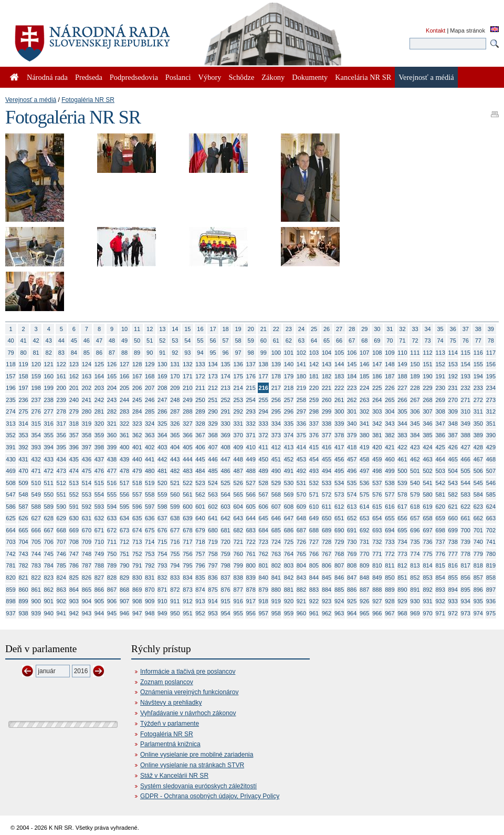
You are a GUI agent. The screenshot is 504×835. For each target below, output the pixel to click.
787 (87, 565)
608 (289, 507)
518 (137, 483)
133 (200, 364)
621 (453, 507)
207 (150, 388)
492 (301, 471)
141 (301, 364)
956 (251, 613)
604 (238, 507)
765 (301, 554)
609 (301, 507)
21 (264, 329)
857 (478, 578)
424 (427, 447)
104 (327, 353)
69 (377, 341)
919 (276, 601)
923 (327, 601)
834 (187, 578)
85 (87, 353)
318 (74, 424)
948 (150, 613)
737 (440, 542)
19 (238, 329)
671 (99, 530)
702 (491, 530)
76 (466, 341)
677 (175, 530)
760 (238, 554)
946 (124, 613)
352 (10, 435)
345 (415, 424)
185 (364, 376)
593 (99, 507)
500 (402, 471)
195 (491, 376)
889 (390, 590)
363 (150, 435)
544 (466, 483)
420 (377, 447)
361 (124, 435)
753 (150, 554)
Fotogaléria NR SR (88, 100)
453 (301, 459)
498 (377, 471)
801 (264, 565)
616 (390, 507)
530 (289, 483)
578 (402, 494)
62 (289, 341)
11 (137, 329)
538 (390, 483)
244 (124, 400)
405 (187, 447)
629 (61, 518)
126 (112, 364)
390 (491, 435)
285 (150, 411)
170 (175, 376)
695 (402, 530)
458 (364, 459)
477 (112, 471)
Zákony (273, 77)
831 (150, 578)
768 (339, 554)
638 (175, 518)
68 (364, 341)
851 (402, 578)
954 (225, 613)
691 (352, 530)
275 (23, 411)
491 (289, 471)
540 (415, 483)
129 (150, 364)
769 (352, 554)
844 (314, 578)
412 (276, 447)
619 (427, 507)
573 (339, 494)
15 (187, 329)
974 (478, 613)
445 (200, 459)
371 (251, 435)
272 (478, 400)
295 (276, 411)
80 (23, 353)
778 (466, 554)
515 (99, 483)
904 (87, 601)
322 (124, 424)
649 (314, 518)
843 (301, 578)
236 (23, 400)
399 (112, 447)
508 (10, 483)
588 (36, 507)
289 (200, 411)
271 (466, 400)
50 (137, 341)
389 (478, 435)
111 (415, 353)
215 (251, 388)
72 (415, 341)
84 (74, 353)
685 (276, 530)
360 (112, 435)
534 (339, 483)
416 (327, 447)
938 (23, 613)
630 (74, 518)
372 (264, 435)
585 (491, 494)
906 (112, 601)
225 (377, 388)
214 (238, 388)
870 (150, 590)
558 (150, 494)
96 (225, 353)
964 (352, 613)
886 (352, 590)
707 (61, 542)
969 (415, 613)
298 (314, 411)
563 (213, 494)
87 (112, 353)
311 (478, 411)
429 (491, 447)
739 (466, 542)
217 (276, 388)
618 (415, 507)
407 (213, 447)
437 (99, 459)
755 (175, 554)
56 (213, 341)
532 (314, 483)
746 (61, 554)
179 (289, 376)
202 (87, 388)
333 (264, 424)
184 (352, 376)
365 (175, 435)
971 (440, 613)
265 (390, 400)
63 (301, 341)
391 (10, 447)
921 (301, 601)
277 (49, 411)
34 (427, 329)
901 (49, 601)
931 (427, 601)
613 (352, 507)
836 (213, 578)
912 (187, 601)
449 (251, 459)
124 (87, 364)
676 (162, 530)
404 (175, 447)
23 (289, 329)
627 (36, 518)
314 (23, 424)
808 (352, 565)
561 (187, 494)
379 (352, 435)
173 (213, 376)
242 (99, 400)
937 (10, 613)
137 (251, 364)
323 (137, 424)
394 (49, 447)
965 (364, 613)
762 (264, 554)
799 (238, 565)
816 (453, 565)
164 (99, 376)
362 (137, 435)
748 (87, 554)
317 (61, 424)
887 (364, 590)
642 (225, 518)
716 (175, 542)
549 (36, 494)
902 (61, 601)
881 (289, 590)
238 (49, 400)
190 (427, 376)
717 (187, 542)
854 (440, 578)
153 (453, 364)
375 (301, 435)
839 (251, 578)
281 (99, 411)
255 (264, 400)
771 (377, 554)
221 (327, 388)
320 (99, 424)
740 (478, 542)
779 (478, 554)
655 (390, 518)
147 (377, 364)
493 (314, 471)
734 (402, 542)
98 (251, 353)
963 (339, 613)
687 (301, 530)
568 (276, 494)
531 (301, 483)
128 (137, 364)
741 (491, 542)
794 (175, 565)
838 (238, 578)
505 (466, 471)
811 (390, 565)
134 (213, 364)
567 (264, 494)
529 (276, 483)
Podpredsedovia (134, 77)
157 (10, 376)
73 (427, 341)
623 (478, 507)
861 (36, 590)
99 (264, 353)
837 (225, 578)
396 (74, 447)
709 (87, 542)
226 (390, 388)
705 (36, 542)
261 (339, 400)
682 (238, 530)
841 (276, 578)
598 (162, 507)
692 (364, 530)
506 (478, 471)
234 (491, 388)
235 (10, 400)
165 (112, 376)
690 (339, 530)
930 (415, 601)
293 (251, 411)
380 (364, 435)
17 (213, 329)
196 (10, 388)
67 (352, 341)
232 (466, 388)
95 (213, 353)
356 (61, 435)
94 (200, 353)
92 (175, 353)
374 (289, 435)
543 (453, 483)
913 (200, 601)
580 (427, 494)
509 (23, 483)
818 (478, 565)
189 (415, 376)
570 (301, 494)
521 (175, 483)
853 (427, 578)
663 (491, 518)
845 (327, 578)
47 (99, 341)
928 (390, 601)
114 (453, 353)
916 (238, 601)
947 (137, 613)
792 (150, 565)
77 (478, 341)
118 (10, 364)
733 (390, 542)
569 (289, 494)
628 (49, 518)
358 (87, 435)
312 (491, 411)
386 (440, 435)
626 (23, 518)
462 (415, 459)
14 (175, 329)
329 (213, 424)
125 (99, 364)
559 (162, 494)
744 (36, 554)
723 (264, 542)
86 (99, 353)
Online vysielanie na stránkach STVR (192, 765)
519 (150, 483)
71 (402, 341)
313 (10, 424)
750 (112, 554)
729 (339, 542)
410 (251, 447)
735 (415, 542)
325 (162, 424)
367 (200, 435)
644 (251, 518)
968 (402, 613)
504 (453, 471)
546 (491, 483)
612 (339, 507)
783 (36, 565)
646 (276, 518)
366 (187, 435)
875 (213, 590)
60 (264, 341)
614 (364, 507)
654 (377, 518)
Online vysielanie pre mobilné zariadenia (197, 755)
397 (87, 447)
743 (23, 554)
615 (377, 507)
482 (175, 471)
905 (99, 601)
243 (112, 400)
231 (453, 388)
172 (200, 376)
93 (187, 353)
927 (377, 601)
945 (112, 613)
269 (440, 400)
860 (23, 590)
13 (162, 329)
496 (352, 471)
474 (74, 471)
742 (10, 554)
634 (124, 518)
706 (49, 542)
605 (251, 507)
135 (225, 364)
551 (61, 494)
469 (10, 471)
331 (238, 424)
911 (175, 601)
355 (49, 435)
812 (402, 565)
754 (162, 554)
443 (175, 459)
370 (238, 435)
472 (49, 471)
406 (200, 447)
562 (200, 494)
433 (49, 459)
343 (390, 424)
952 (200, 613)
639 (187, 518)
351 (491, 424)
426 (453, 447)
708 (74, 542)
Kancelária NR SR (363, 77)
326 (175, 424)
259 (314, 400)
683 (251, 530)
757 (200, 554)
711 (112, 542)
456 (339, 459)
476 (99, 471)
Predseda (89, 77)
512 (61, 483)
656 (402, 518)
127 (124, 364)
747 (74, 554)
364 (162, 435)
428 (478, 447)
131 (175, 364)
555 (112, 494)
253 (238, 400)
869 (137, 590)
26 (327, 329)
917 (251, 601)
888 (377, 590)
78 (491, 341)
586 (10, 507)
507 (491, 471)
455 (327, 459)
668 (61, 530)
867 (112, 590)
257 (289, 400)
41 (23, 341)
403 (162, 447)
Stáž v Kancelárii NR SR (174, 776)
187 (390, 376)
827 (99, 578)
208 (162, 388)
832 (162, 578)
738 (453, 542)
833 (175, 578)
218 (289, 388)
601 (200, 507)
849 (377, 578)
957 (264, 613)
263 (364, 400)
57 (225, 341)
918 (264, 601)
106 (352, 353)
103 (314, 353)
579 (415, 494)
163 (87, 376)
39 (491, 329)
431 (23, 459)
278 (61, 411)
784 (49, 565)
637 (162, 518)
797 (213, 565)
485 (213, 471)
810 (377, 565)
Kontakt (435, 30)
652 (352, 518)
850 (390, 578)
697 (427, 530)
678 (187, 530)
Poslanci (178, 77)
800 (251, 565)
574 (352, 494)
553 (87, 494)
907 (124, 601)
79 (10, 353)
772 (390, 554)
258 (301, 400)
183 (339, 376)
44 (61, 341)
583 (466, 494)
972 (453, 613)
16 (200, 329)
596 (137, 507)
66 (339, 341)
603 (225, 507)
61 (276, 341)
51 (150, 341)
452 (289, 459)
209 (175, 388)
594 (112, 507)
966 (377, 613)
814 (427, 565)
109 (390, 353)
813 (415, 565)
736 (427, 542)
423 (415, 447)
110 (402, 353)
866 (99, 590)
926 (364, 601)
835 (200, 578)
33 (415, 329)
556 (124, 494)
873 (187, 590)
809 (364, 565)
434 (61, 459)
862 (49, 590)
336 (301, 424)
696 (415, 530)
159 (36, 376)
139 (276, 364)
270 (453, 400)
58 (238, 341)
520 (162, 483)
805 (314, 565)
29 (364, 329)
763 (276, 554)
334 (276, 424)
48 (112, 341)
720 (225, 542)
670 (87, 530)
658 (427, 518)
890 (402, 590)
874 (200, 590)
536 (364, 483)
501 (415, 471)
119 (23, 364)
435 (74, 459)
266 (402, 400)
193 (466, 376)
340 (352, 424)
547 (10, 494)
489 (264, 471)
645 (264, 518)
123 (74, 364)
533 (327, 483)
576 (377, 494)
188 (402, 376)
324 (150, 424)
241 (87, 400)
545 (478, 483)
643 (238, 518)
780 (491, 554)
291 (225, 411)
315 (36, 424)
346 (427, 424)
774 (415, 554)
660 (453, 518)
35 (440, 329)
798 (225, 565)
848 (364, 578)
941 (61, 613)
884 (327, 590)
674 (137, 530)
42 (36, 341)
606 (264, 507)
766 (314, 554)
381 (377, 435)
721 (238, 542)
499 (390, 471)
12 (150, 329)
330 (225, 424)
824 (61, 578)
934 (466, 601)
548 (23, 494)
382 (390, 435)
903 (74, 601)
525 (225, 483)
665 (23, 530)
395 (61, 447)
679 (200, 530)
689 (327, 530)
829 (124, 578)
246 (150, 400)
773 (402, 554)
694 (390, 530)
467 (478, 459)
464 (440, 459)
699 (453, 530)
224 (364, 388)
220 (314, 388)
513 (74, 483)
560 (175, 494)
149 (402, 364)
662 (478, 518)
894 (453, 590)
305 (402, 411)
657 (415, 518)
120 (36, 364)
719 (213, 542)
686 (289, 530)
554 (99, 494)
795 (187, 565)
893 (440, 590)
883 (314, 590)
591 (74, 507)
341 (364, 424)
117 (491, 353)
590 (61, 507)
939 (36, 613)
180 (301, 376)
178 (276, 376)
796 (200, 565)
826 (87, 578)
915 (225, 601)
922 (314, 601)
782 (23, 565)
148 (390, 364)
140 (289, 364)
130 (162, 364)
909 (150, 601)
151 (427, 364)
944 (99, 613)
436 (87, 459)
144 (339, 364)
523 (200, 483)
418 (352, 447)
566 (251, 494)
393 (36, 447)
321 (112, 424)
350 (478, 424)
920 (289, 601)
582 (453, 494)
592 (87, 507)
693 (377, 530)
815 (440, 565)
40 (10, 341)
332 (251, 424)
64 (314, 341)
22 (276, 329)
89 (137, 353)
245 (137, 400)
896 (478, 590)
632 (99, 518)
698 (440, 530)
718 (200, 542)
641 (213, 518)
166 (124, 376)
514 (87, 483)
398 (99, 447)
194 (478, 376)
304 (390, 411)
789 (112, 565)
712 (124, 542)
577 (390, 494)
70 (390, 341)
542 (440, 483)
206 (137, 388)
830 (137, 578)
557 (137, 494)
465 (453, 459)
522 (187, 483)
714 (150, 542)
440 (137, 459)
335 (289, 424)
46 (87, 341)
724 (276, 542)
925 (352, 601)
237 (36, 400)
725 (289, 542)
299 (327, 411)
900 (36, 601)
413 (289, 447)
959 (289, 613)
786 (74, 565)
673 (124, 530)
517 (124, 483)
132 (187, 364)
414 (301, 447)
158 (23, 376)
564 (225, 494)
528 (264, 483)
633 (112, 518)
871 (162, 590)
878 (251, 590)
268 (427, 400)
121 (49, 364)
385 (427, 435)
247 (162, 400)
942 (74, 613)
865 (87, 590)
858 (491, 578)
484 (200, 471)
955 (238, 613)
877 (238, 590)
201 (74, 388)
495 (339, 471)
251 (213, 400)
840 (264, 578)
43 (49, 341)
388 (466, 435)
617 (402, 507)
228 (415, 388)
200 (61, 388)
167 (137, 376)
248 (175, 400)
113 (440, 353)
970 (427, 613)
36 (453, 329)
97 (238, 353)
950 (175, 613)
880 (276, 590)
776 (440, 554)
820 (10, 578)
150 (415, 364)
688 (314, 530)
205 (124, 388)
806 (327, 565)
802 (276, 565)
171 (187, 376)
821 (23, 578)
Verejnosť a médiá (31, 100)
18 (225, 329)
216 (264, 388)
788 (99, 565)
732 (377, 542)
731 (364, 542)
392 (23, 447)
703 (10, 542)
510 (36, 483)
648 (301, 518)
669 (74, 530)
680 (213, 530)
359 (99, 435)
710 (99, 542)
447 (225, 459)
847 (352, 578)
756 (187, 554)
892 (427, 590)
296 (289, 411)
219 (301, 388)
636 (150, 518)
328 (200, 424)
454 (314, 459)
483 (187, 471)
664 (10, 530)
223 (352, 388)
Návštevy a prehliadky (171, 703)
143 (327, 364)
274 (10, 411)
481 (162, 471)
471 (36, 471)
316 (49, 424)
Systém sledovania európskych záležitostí (198, 786)
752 (137, 554)
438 (112, 459)
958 (276, 613)
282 (112, 411)
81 (36, 353)
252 (225, 400)
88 (124, 353)
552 (74, 494)
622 (466, 507)
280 (87, 411)
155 (478, 364)
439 (124, 459)
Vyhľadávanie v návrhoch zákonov (188, 713)
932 (440, 601)
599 (175, 507)
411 (264, 447)
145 (352, 364)
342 (377, 424)
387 (453, 435)
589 (49, 507)
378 (339, 435)
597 (150, 507)
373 (276, 435)
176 (251, 376)
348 (453, 424)
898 (10, 601)
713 (137, 542)
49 (124, 341)
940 (49, 613)
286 (162, 411)
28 (352, 329)
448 (238, 459)
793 (162, 565)
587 (23, 507)
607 (276, 507)
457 (352, 459)
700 (466, 530)
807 (339, 565)
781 (10, 565)
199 (49, 388)
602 (213, 507)
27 (339, 329)
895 (466, 590)
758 (213, 554)
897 (491, 590)
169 (162, 376)
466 (466, 459)
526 (238, 483)
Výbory (210, 77)
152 (440, 364)
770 (364, 554)
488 (251, 471)
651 (339, 518)
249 (187, 400)
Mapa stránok (468, 30)
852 (415, 578)
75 (453, 341)
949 (162, 613)
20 (251, 329)
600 (187, 507)
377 (327, 435)
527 (251, 483)
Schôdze (242, 77)
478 (124, 471)
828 (112, 578)
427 (466, 447)
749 (99, 554)
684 (264, 530)
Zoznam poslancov (167, 682)
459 (377, 459)
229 (427, 388)
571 (314, 494)
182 (327, 376)
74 (440, 341)
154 (466, 364)
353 (23, 435)
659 (440, 518)
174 (225, 376)
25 (314, 329)
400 (124, 447)
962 (327, 613)
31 (390, 329)
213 (225, 388)
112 (427, 353)
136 (238, 364)
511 (49, 483)
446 (213, 459)
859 (10, 590)
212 (213, 388)
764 (289, 554)
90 (150, 353)
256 (276, 400)
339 (339, 424)
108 (377, 353)
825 (74, 578)
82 (49, 353)
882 (301, 590)
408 (225, 447)
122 (61, 364)
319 (87, 424)
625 (10, 518)
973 (466, 613)
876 (225, 590)
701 (478, 530)
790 (124, 565)
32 (402, 329)
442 (162, 459)
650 (327, 518)
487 (238, 471)
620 (440, 507)
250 (200, 400)
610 (314, 507)
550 (49, 494)
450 (264, 459)
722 (251, 542)
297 (301, 411)
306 (415, 411)
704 (23, 542)
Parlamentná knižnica (170, 744)
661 (466, 518)
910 (162, 601)
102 (301, 353)
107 (364, 353)
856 (466, 578)
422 (402, 447)
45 (74, 341)
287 (175, 411)
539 (402, 483)
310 (466, 411)
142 (314, 364)
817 (466, 565)
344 (402, 424)
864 (74, 590)
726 (301, 542)
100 (276, 353)
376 (314, 435)
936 (491, 601)
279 (74, 411)
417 (339, 447)
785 (61, 565)
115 (466, 353)
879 (264, 590)
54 (187, 341)
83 (61, 353)
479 (137, 471)
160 (49, 376)
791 (137, 565)
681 (225, 530)
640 (200, 518)
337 (314, 424)
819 (491, 565)
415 (314, 447)
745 (49, 554)
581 (440, 494)
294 (264, 411)
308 (440, 411)
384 (415, 435)
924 (339, 601)
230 (440, 388)
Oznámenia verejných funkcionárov (189, 692)
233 (478, 388)
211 (200, 388)
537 (377, 483)
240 (74, 400)
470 (23, 471)
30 (377, 329)
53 (175, 341)
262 (352, 400)
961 (314, 613)
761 (251, 554)
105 (339, 353)
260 (327, 400)
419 (364, 447)
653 (364, 518)
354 (36, 435)
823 (49, 578)
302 (364, 411)
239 (61, 400)
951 (187, 613)
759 (225, 554)
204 (112, 388)
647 (289, 518)
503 (440, 471)
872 (175, 590)
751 (124, 554)
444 (187, 459)
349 (466, 424)
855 (453, 578)
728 (327, 542)
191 (440, 376)
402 (150, 447)
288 (187, 411)
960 (301, 613)
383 (402, 435)
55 (200, 341)
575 (364, 494)
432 (36, 459)
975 (491, 613)
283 (124, 411)
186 (377, 376)
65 (327, 341)
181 (314, 376)
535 (352, 483)
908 (137, 601)
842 (289, 578)
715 (162, 542)
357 (74, 435)
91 (162, 353)
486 (225, 471)
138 (264, 364)
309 (453, 411)
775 (427, 554)
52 (162, 341)
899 (23, 601)
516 (112, 483)
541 (427, 483)
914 (213, 601)
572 (327, 494)
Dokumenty (310, 77)
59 (251, 341)
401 (137, 447)
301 (352, 411)
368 (213, 435)
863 (61, 590)
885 (339, 590)
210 (187, 388)
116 (478, 353)
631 (87, 518)
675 (150, 530)
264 (377, 400)
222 (339, 388)
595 (124, 507)
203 (99, 388)
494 (327, 471)
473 (61, 471)
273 (491, 400)
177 (264, 376)
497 (364, 471)
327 (187, 424)
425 (440, 447)
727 (314, 542)
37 (466, 329)
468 (491, 459)
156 (491, 364)
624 (491, 507)
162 (74, 376)
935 (478, 601)
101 (289, 353)
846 (339, 578)
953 (213, 613)
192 (453, 376)
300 (339, 411)
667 (49, 530)
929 (402, 601)
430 (10, 459)
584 (478, 494)
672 (112, 530)
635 (137, 518)
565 (238, 494)
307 (427, 411)
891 (415, 590)
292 (238, 411)
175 (238, 376)
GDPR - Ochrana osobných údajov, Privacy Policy (210, 796)
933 (453, 601)
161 (61, 376)
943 (87, 613)
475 (87, 471)
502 (427, 471)
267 (415, 400)
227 (402, 388)
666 (36, 530)
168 (150, 376)
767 (327, 554)
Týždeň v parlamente (170, 724)
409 (238, 447)
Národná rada (47, 77)
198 (36, 388)
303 (377, 411)
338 (327, 424)
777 (453, 554)
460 (390, 459)
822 (36, 578)
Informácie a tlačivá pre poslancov (188, 672)
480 (150, 471)
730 (352, 542)
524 (213, 483)
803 (289, 565)
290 (213, 411)
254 (251, 400)
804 (301, 565)
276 (36, 411)
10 (124, 329)
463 (427, 459)
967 (390, 613)
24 (301, 329)
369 (225, 435)
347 (440, 424)
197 (23, 388)
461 (402, 459)
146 (364, 364)
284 (137, 411)
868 (124, 590)
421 (390, 447)
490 (276, 471)
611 (327, 507)
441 (150, 459)
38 (478, 329)
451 (276, 459)
